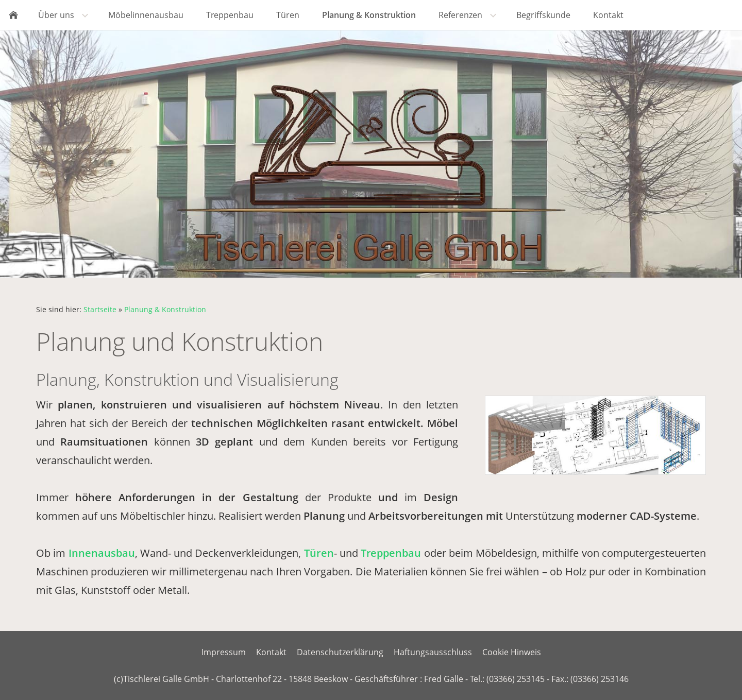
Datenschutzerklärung (340, 652)
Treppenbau (391, 553)
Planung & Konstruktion (165, 309)
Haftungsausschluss (433, 652)
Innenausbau (102, 553)
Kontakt (271, 652)
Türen (319, 553)
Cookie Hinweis (512, 652)
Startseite (100, 309)
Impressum (224, 652)
